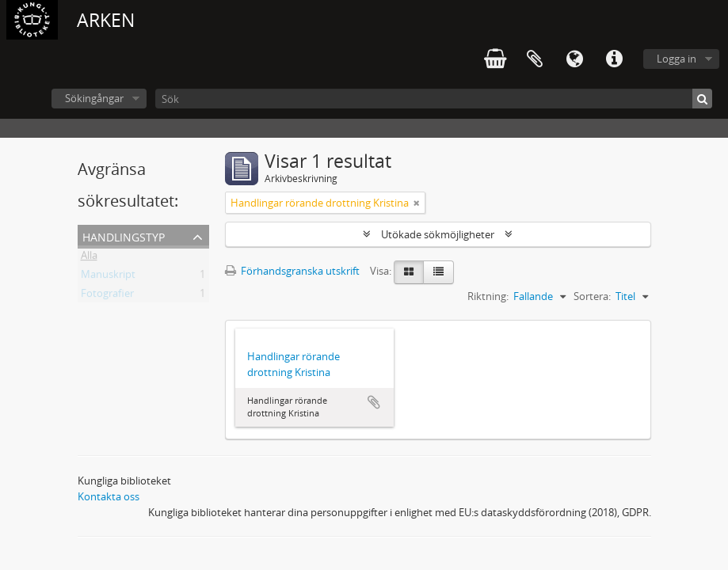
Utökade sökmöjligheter (438, 234)
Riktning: (488, 296)
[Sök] (434, 99)
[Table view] (438, 272)
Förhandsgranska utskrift (292, 271)
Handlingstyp (124, 236)
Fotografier (107, 296)
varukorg (495, 59)
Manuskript (108, 277)
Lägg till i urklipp (374, 402)
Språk (574, 59)
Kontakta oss (109, 496)
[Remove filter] (417, 203)
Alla (89, 258)
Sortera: (592, 296)
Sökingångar (94, 98)
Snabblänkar (614, 59)
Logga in (677, 59)
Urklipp (535, 59)
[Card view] (409, 272)
